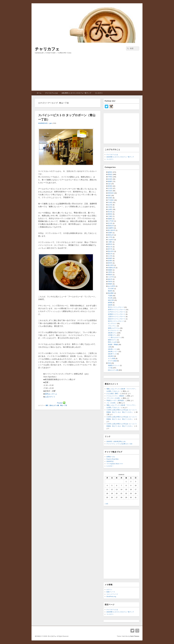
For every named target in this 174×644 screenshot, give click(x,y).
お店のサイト (50, 397)
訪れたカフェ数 (54, 405)
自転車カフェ (112, 333)
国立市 (110, 254)
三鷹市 (110, 242)
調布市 (110, 244)
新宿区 (110, 186)
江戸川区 (111, 221)
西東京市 (111, 226)
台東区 (110, 209)
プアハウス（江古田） (114, 398)
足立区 (110, 223)
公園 (109, 347)
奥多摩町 (111, 293)
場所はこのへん (51, 394)
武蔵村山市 (112, 268)
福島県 (110, 305)
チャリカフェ (47, 49)
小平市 (110, 237)
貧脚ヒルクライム (114, 328)
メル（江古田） (111, 403)
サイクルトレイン (114, 330)
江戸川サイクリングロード (117, 312)
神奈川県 (111, 300)
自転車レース (112, 349)
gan (51, 123)
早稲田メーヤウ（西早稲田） (116, 401)
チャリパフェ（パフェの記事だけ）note (119, 444)
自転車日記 (110, 461)
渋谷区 (110, 191)
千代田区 (111, 200)
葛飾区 (110, 219)
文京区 (110, 188)
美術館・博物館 (113, 345)
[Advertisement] (87, 74)
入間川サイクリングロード (117, 317)
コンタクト (99, 93)
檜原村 (110, 291)
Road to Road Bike (112, 459)
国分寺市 (111, 251)
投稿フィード (111, 592)
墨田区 (110, 214)
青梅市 (110, 284)
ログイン (109, 590)
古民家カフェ (112, 335)
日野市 (110, 272)
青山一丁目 (64, 405)
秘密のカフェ (112, 340)
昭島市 (110, 275)
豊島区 (110, 174)
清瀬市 (110, 233)
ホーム (39, 93)
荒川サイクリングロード (116, 307)
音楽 (109, 363)
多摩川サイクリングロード (117, 310)
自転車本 (111, 356)
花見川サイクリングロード (117, 319)
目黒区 (110, 198)
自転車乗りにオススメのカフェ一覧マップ (76, 93)
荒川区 (110, 212)
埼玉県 (110, 298)
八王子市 (111, 277)
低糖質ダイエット (114, 365)
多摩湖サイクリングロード (117, 314)
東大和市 (111, 265)
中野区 (110, 177)
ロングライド (112, 323)
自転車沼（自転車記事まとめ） (117, 441)
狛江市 (110, 247)
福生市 (110, 279)
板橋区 (110, 181)
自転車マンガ (112, 354)
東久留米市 (112, 230)
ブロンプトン (112, 326)
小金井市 (111, 240)
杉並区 (110, 179)
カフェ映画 (112, 358)
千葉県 (110, 296)
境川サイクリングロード (116, 321)
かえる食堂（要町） (113, 394)
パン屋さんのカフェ (114, 337)
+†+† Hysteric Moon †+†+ (115, 464)
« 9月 (106, 504)
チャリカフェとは (51, 93)
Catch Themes (135, 636)
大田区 (110, 207)
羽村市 (110, 282)
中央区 (110, 202)
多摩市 (110, 261)
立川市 (110, 256)
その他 (110, 368)
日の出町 (111, 289)
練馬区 (110, 172)
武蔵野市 (111, 228)
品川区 (110, 205)
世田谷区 (111, 193)
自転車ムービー (113, 351)
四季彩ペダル (111, 457)
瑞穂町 (110, 270)
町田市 (110, 263)
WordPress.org (111, 596)
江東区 (110, 216)
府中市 (110, 249)
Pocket (60, 403)
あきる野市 (112, 286)
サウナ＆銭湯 (112, 361)
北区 (109, 184)
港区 (47, 405)
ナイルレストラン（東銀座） (116, 396)
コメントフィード (112, 594)
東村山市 (111, 235)
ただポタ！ (110, 466)
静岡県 (110, 303)
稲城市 (110, 258)
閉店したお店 (112, 342)
